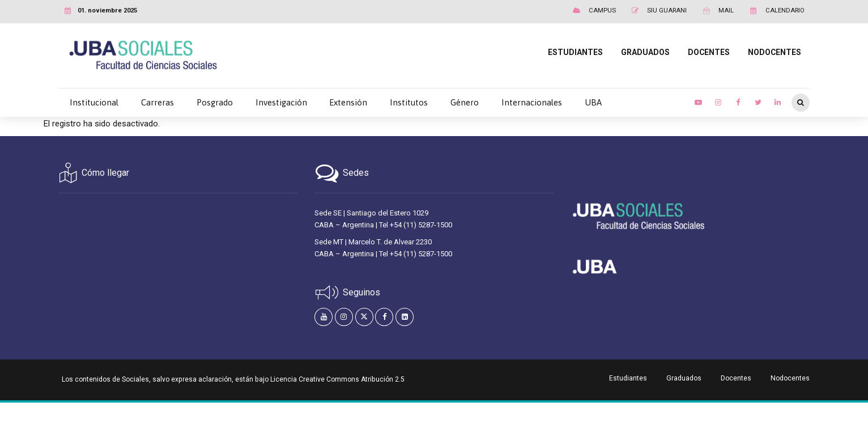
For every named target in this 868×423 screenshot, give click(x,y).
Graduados (684, 394)
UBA (593, 102)
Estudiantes (628, 394)
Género (465, 102)
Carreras (158, 102)
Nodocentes (790, 394)
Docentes (736, 394)
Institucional (94, 102)
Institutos (409, 102)
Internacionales (532, 102)
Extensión (348, 102)
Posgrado (215, 102)
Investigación (281, 102)
